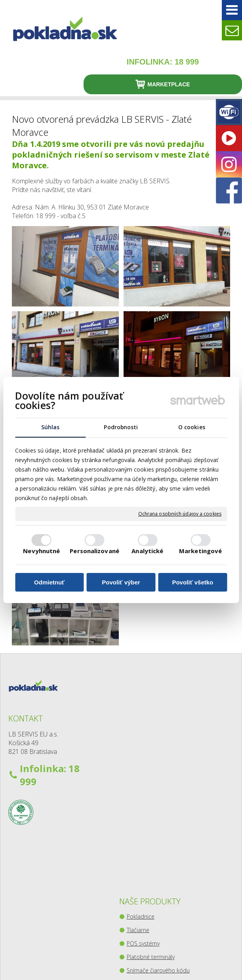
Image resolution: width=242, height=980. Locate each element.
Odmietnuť (49, 582)
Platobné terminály (140, 769)
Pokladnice (142, 724)
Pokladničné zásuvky (144, 818)
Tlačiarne (140, 738)
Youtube (222, 773)
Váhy (134, 835)
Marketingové (200, 551)
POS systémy (145, 751)
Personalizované (94, 551)
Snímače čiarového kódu (141, 793)
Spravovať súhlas (162, 967)
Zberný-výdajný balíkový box (144, 870)
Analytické (147, 551)
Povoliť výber (121, 582)
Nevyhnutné (41, 551)
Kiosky (136, 849)
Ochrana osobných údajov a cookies (180, 514)
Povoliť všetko (192, 582)
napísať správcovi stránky (170, 960)
